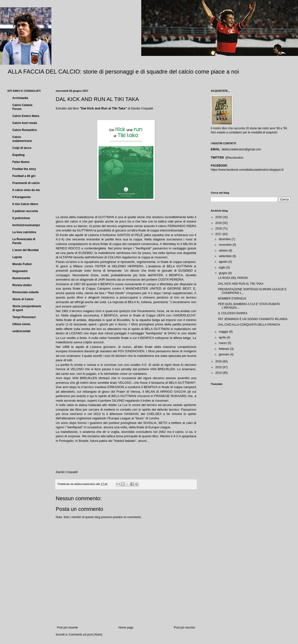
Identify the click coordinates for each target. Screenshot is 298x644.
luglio (223, 268)
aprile (223, 337)
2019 (219, 223)
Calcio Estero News (26, 116)
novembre (226, 245)
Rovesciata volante (26, 292)
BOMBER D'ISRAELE (232, 299)
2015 (219, 367)
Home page (126, 628)
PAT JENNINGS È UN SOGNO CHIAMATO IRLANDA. (253, 319)
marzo (223, 343)
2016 (219, 361)
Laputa (17, 257)
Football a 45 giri (24, 176)
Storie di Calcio (23, 299)
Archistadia (20, 98)
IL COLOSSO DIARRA (233, 313)
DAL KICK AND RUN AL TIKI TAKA (241, 284)
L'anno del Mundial (25, 250)
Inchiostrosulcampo (26, 225)
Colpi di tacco (22, 148)
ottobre (224, 251)
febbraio (224, 349)
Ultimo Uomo (21, 324)
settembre (226, 256)
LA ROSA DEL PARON (233, 278)
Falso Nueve (21, 162)
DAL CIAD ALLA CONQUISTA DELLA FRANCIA (249, 325)
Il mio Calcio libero (25, 204)
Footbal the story (24, 169)
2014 (219, 373)
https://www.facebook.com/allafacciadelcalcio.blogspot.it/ (247, 170)
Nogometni (20, 271)
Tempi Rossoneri (24, 317)
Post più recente (67, 628)
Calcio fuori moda (25, 123)
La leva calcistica (24, 232)
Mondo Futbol (22, 264)
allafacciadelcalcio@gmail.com (241, 149)
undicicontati (21, 331)
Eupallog (19, 155)
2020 (219, 217)
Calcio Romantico (25, 130)
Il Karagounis (22, 197)
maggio (224, 332)
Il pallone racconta (25, 211)
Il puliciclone (21, 218)
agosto (223, 262)
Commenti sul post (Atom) (85, 635)
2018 (219, 229)
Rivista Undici (22, 285)
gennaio (224, 354)
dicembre (225, 239)
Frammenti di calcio (26, 183)
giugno (223, 273)
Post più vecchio (184, 628)
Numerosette (21, 278)
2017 (219, 234)
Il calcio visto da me (26, 190)
